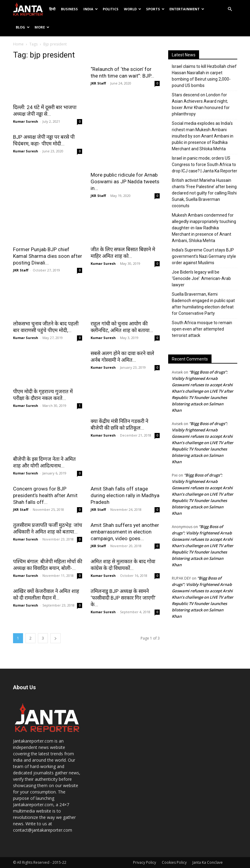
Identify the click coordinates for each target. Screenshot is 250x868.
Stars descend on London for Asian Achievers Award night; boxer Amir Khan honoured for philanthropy (201, 104)
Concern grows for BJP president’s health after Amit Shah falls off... (45, 495)
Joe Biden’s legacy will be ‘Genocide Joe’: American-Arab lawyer (201, 278)
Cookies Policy (174, 862)
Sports (155, 9)
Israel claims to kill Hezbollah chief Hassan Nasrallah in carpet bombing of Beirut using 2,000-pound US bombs (204, 76)
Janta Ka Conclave (208, 862)
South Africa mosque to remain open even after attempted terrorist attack (202, 329)
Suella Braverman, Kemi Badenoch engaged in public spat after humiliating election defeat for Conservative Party (203, 304)
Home (18, 44)
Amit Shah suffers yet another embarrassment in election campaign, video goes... (125, 532)
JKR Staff (98, 83)
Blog (23, 27)
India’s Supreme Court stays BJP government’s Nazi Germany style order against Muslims (204, 256)
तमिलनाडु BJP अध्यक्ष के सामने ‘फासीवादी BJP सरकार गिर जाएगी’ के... (123, 598)
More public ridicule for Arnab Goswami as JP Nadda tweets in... (125, 181)
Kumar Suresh (26, 121)
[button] (230, 9)
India (91, 9)
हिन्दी (52, 9)
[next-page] (55, 638)
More (42, 27)
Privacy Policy (145, 862)
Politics (111, 9)
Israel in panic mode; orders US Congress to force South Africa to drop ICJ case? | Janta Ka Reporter (205, 165)
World (133, 9)
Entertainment (187, 9)
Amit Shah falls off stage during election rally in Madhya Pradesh (125, 495)
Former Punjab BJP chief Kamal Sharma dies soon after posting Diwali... (48, 256)
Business (69, 9)
